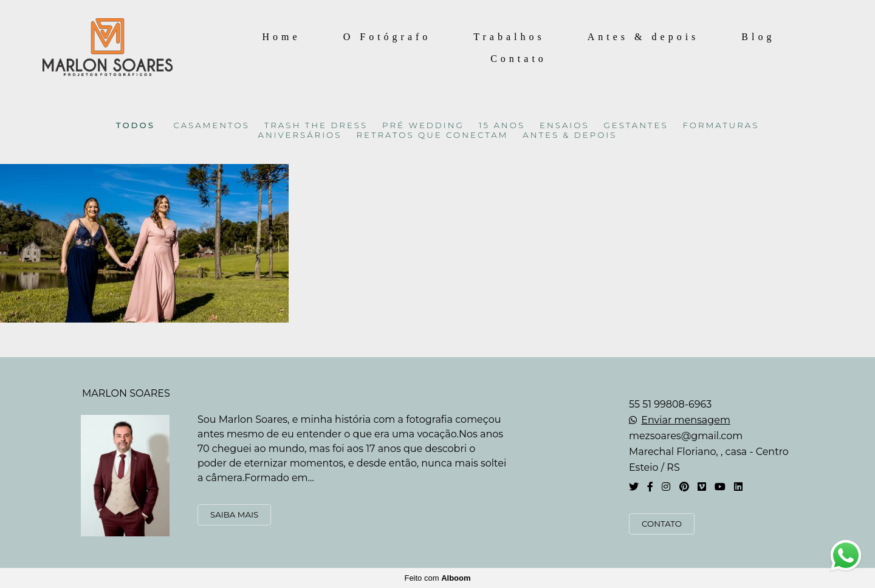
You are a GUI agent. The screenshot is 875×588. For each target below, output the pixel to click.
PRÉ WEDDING (423, 125)
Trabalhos (509, 37)
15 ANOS (502, 125)
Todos (136, 125)
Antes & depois (643, 37)
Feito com (437, 578)
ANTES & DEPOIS (570, 135)
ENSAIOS (564, 125)
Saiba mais (234, 514)
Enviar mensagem (686, 420)
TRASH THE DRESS (316, 125)
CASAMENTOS (212, 125)
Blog (758, 37)
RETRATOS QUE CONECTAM (432, 135)
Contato (519, 59)
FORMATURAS (721, 125)
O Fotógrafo (387, 37)
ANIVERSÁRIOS (300, 135)
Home (282, 37)
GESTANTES (636, 125)
